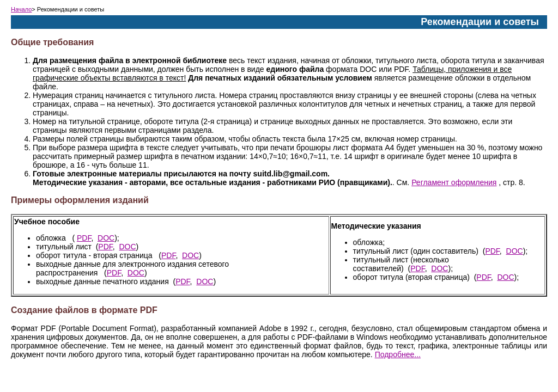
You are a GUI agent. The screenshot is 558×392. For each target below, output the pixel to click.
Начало (21, 9)
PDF (84, 238)
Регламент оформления (454, 182)
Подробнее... (398, 354)
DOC (106, 238)
